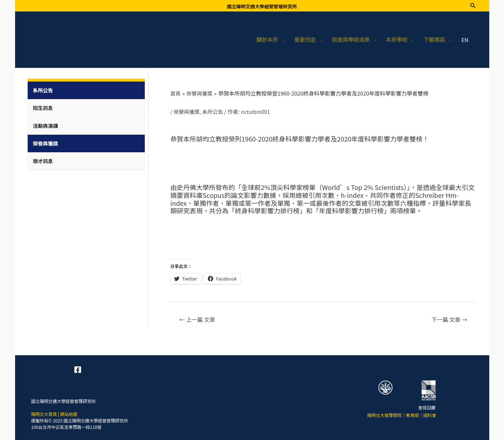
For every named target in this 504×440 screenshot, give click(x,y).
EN (465, 39)
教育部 (412, 414)
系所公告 (214, 110)
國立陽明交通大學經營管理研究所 (262, 6)
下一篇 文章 (448, 318)
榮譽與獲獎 (187, 110)
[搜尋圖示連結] (473, 6)
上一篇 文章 (198, 318)
